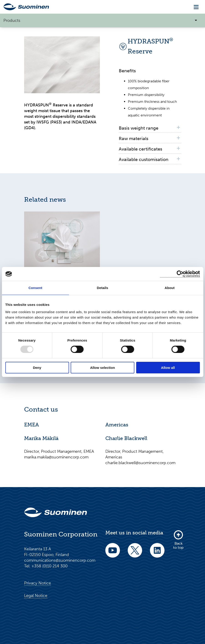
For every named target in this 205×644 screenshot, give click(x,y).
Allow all (168, 368)
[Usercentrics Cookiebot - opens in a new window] (180, 274)
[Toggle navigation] (196, 7)
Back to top (178, 540)
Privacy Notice (38, 583)
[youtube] (113, 553)
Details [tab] (103, 288)
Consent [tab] (35, 288)
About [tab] (170, 288)
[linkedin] (157, 553)
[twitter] (135, 553)
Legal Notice (36, 596)
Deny (37, 368)
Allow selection (102, 368)
